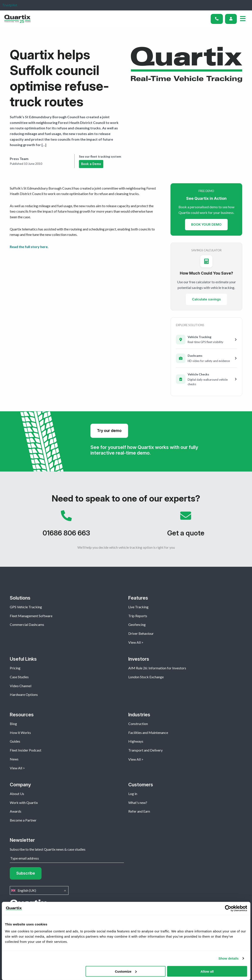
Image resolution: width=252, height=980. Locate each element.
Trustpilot (10, 5)
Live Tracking (138, 607)
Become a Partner (23, 820)
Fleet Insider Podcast (26, 750)
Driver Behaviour (141, 633)
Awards (16, 811)
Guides (15, 741)
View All (134, 642)
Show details (229, 958)
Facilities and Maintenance (148, 732)
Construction (138, 724)
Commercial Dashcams (27, 624)
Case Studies (19, 677)
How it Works (20, 732)
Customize (126, 971)
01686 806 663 (66, 526)
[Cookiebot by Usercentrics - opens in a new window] (228, 908)
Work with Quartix (24, 802)
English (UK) (39, 890)
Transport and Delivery (145, 750)
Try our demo (109, 431)
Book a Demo (91, 164)
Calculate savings (206, 299)
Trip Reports (138, 616)
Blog (13, 724)
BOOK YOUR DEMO (206, 224)
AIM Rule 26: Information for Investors (157, 668)
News (14, 759)
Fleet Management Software (31, 616)
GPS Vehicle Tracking (26, 607)
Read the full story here (29, 247)
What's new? (138, 802)
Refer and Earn (139, 811)
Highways (136, 741)
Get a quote (186, 526)
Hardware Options (24, 694)
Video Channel (21, 686)
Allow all (207, 971)
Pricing (15, 668)
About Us (17, 794)
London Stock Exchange (146, 677)
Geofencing (137, 624)
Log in (133, 794)
